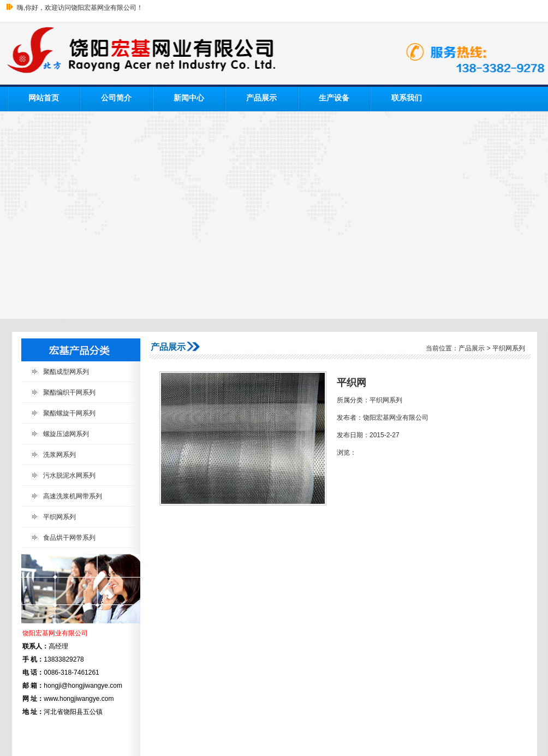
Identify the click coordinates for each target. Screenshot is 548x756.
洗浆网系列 (59, 455)
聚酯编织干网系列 (69, 392)
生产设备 (334, 98)
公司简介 (116, 98)
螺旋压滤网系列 (66, 434)
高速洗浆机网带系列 (73, 496)
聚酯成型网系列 (66, 372)
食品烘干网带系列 (69, 538)
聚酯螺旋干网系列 (69, 413)
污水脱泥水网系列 (69, 475)
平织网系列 (59, 517)
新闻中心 (189, 98)
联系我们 (407, 98)
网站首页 (44, 98)
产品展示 (261, 98)
